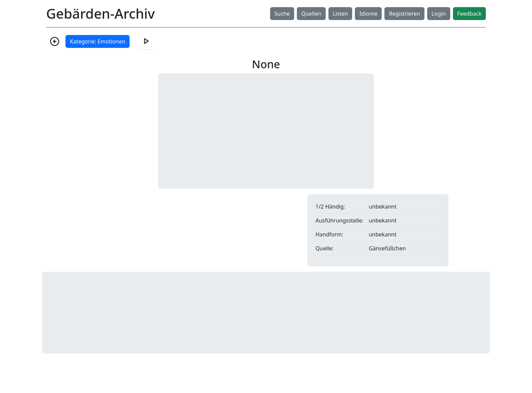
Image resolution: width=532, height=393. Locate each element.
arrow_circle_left (55, 41)
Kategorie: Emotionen (98, 41)
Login (439, 14)
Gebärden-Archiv (100, 13)
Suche (282, 14)
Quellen (311, 14)
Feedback (469, 14)
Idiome (368, 14)
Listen (340, 14)
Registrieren (404, 14)
